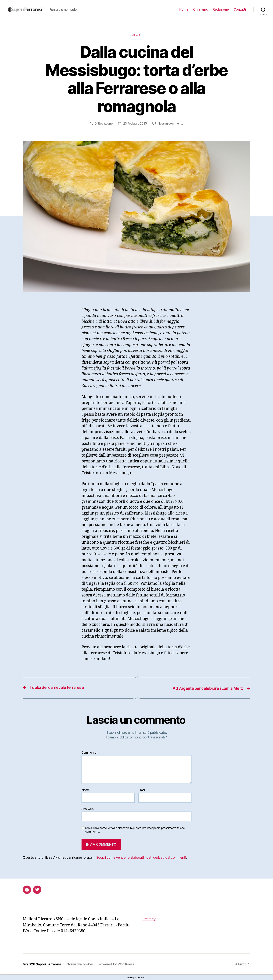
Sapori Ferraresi (49, 964)
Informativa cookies (82, 964)
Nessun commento (171, 124)
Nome (86, 790)
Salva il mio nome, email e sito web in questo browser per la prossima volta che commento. (135, 830)
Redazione (221, 9)
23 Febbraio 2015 (135, 124)
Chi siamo (201, 9)
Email (142, 790)
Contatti (240, 9)
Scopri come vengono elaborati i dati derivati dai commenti (141, 858)
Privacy (149, 919)
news (136, 36)
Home (184, 9)
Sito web (88, 809)
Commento (90, 753)
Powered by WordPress (120, 964)
